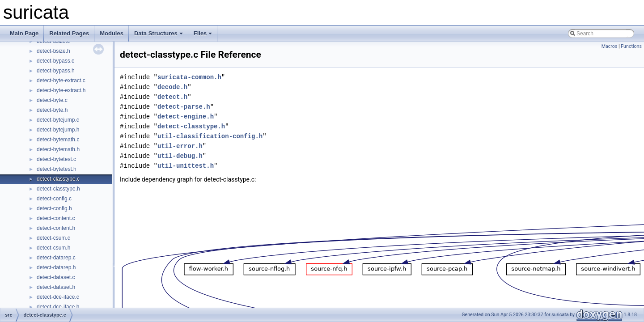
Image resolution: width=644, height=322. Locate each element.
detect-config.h (54, 208)
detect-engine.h (186, 117)
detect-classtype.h (58, 189)
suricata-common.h (189, 77)
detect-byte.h (52, 110)
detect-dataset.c (56, 277)
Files (203, 33)
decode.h (172, 87)
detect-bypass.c (55, 61)
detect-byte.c (52, 100)
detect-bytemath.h (58, 149)
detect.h (172, 97)
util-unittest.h (186, 166)
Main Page (24, 33)
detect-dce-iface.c (58, 297)
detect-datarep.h (56, 267)
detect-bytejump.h (58, 130)
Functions (631, 46)
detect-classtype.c (58, 179)
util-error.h (180, 146)
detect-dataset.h (56, 287)
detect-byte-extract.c (61, 80)
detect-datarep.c (56, 258)
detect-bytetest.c (56, 159)
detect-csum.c (53, 238)
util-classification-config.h (210, 136)
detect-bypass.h (56, 71)
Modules (112, 33)
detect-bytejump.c (58, 120)
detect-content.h (56, 228)
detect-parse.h (184, 107)
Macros (610, 46)
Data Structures (159, 33)
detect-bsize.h (53, 51)
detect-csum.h (53, 248)
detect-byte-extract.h (61, 90)
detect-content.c (56, 218)
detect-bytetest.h (57, 169)
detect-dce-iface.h (58, 307)
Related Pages (69, 33)
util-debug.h (180, 156)
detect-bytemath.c (58, 140)
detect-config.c (54, 199)
